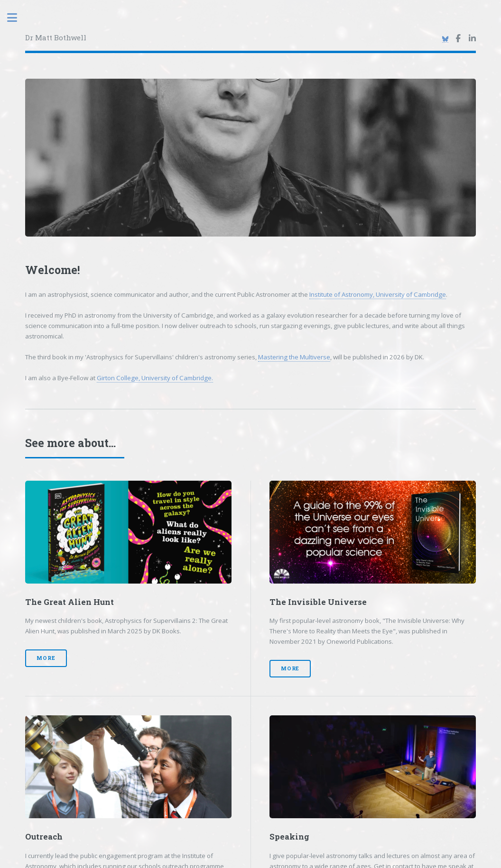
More (46, 658)
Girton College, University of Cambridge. (155, 378)
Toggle (17, 18)
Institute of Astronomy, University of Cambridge (378, 294)
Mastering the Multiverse (294, 357)
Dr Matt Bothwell (56, 37)
